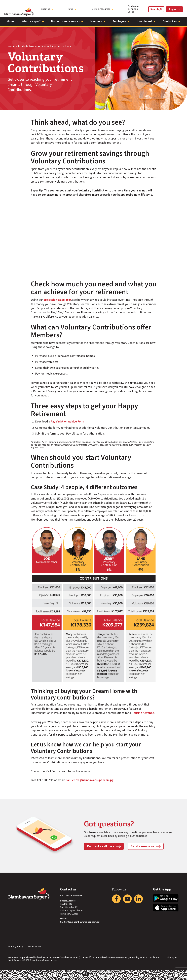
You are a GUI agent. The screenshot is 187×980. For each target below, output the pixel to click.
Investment (146, 21)
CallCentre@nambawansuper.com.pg (90, 780)
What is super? (33, 21)
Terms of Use (35, 947)
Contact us (171, 21)
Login (174, 9)
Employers (121, 21)
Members (98, 21)
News (72, 9)
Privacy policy (16, 947)
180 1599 (77, 896)
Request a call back (101, 846)
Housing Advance (143, 713)
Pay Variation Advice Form (67, 422)
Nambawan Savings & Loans (134, 9)
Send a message (142, 846)
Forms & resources (102, 9)
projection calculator (57, 300)
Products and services (67, 21)
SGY (177, 958)
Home (11, 21)
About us (47, 9)
